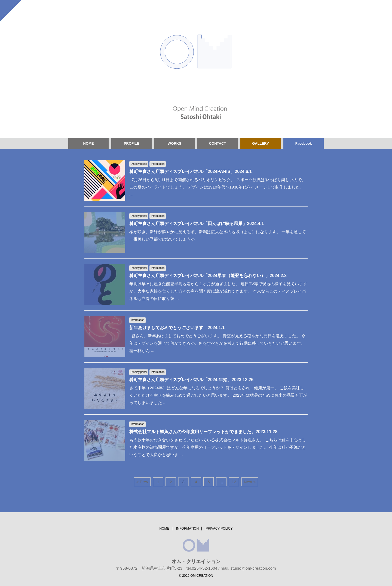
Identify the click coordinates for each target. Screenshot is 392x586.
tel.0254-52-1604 (202, 568)
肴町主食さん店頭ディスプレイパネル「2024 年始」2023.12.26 (191, 380)
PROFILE (131, 143)
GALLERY (261, 143)
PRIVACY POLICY (219, 529)
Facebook (304, 143)
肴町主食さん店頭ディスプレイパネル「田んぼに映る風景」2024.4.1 (197, 224)
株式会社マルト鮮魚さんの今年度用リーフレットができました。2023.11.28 (203, 432)
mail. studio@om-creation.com (248, 568)
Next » (250, 482)
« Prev (142, 482)
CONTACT (218, 143)
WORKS (174, 143)
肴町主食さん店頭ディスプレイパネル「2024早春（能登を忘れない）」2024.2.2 (208, 276)
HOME (89, 143)
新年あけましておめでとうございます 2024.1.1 (177, 328)
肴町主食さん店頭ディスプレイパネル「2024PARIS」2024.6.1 (191, 171)
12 (234, 482)
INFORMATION (187, 529)
